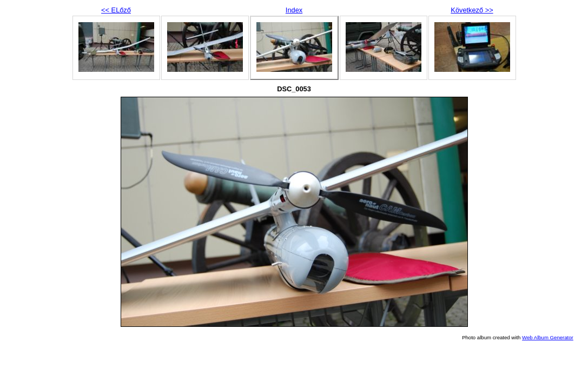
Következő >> (472, 10)
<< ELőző (116, 10)
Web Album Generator (548, 337)
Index (294, 10)
